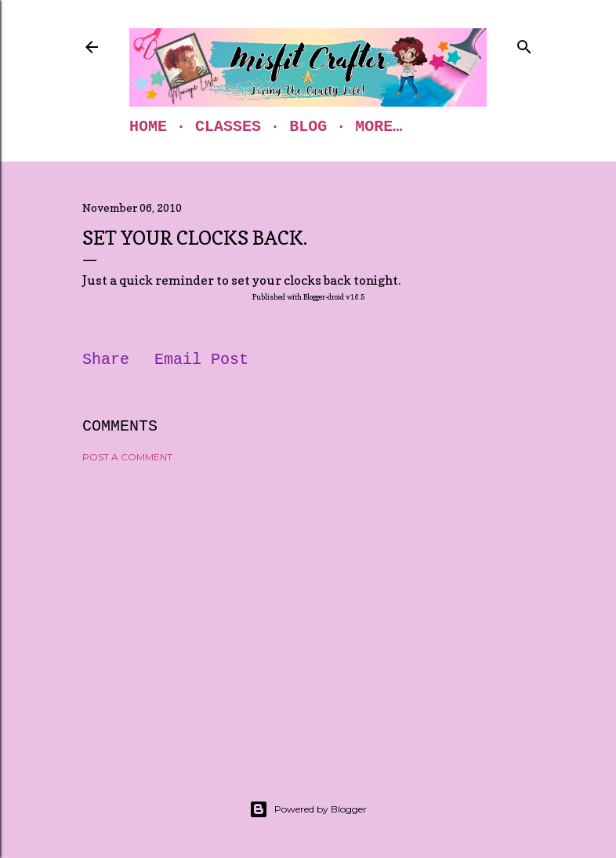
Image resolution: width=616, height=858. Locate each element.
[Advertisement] (308, 612)
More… (379, 127)
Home (148, 127)
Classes (228, 127)
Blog (308, 127)
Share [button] (106, 360)
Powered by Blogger (308, 809)
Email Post (201, 360)
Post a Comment (127, 457)
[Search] (524, 44)
